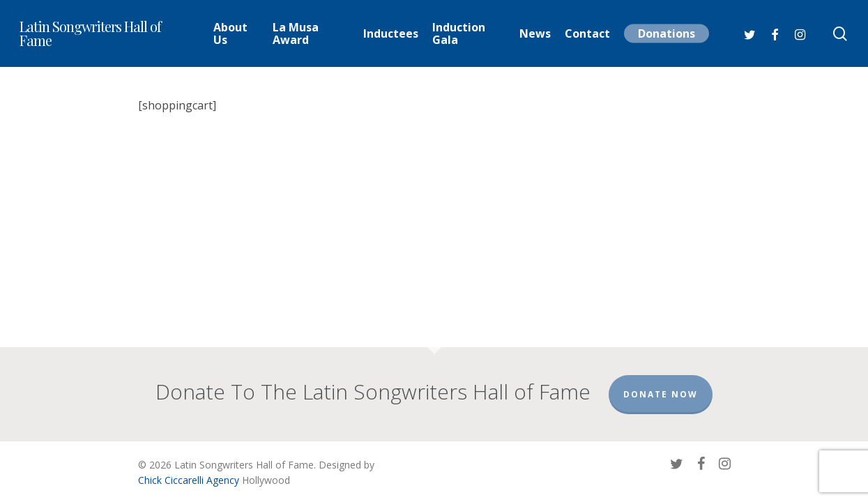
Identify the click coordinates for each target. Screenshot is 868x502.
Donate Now (661, 394)
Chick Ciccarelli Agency (189, 480)
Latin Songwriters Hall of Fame (90, 33)
